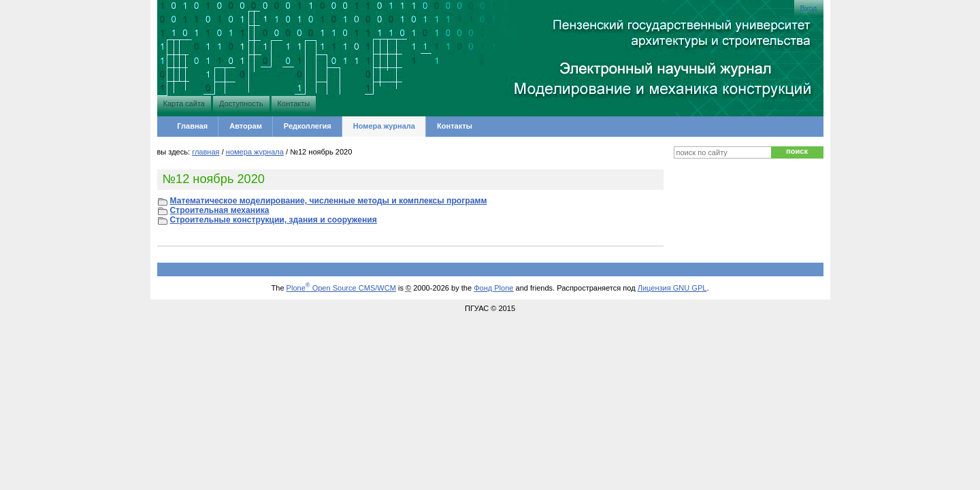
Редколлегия (308, 126)
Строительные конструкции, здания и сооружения (274, 220)
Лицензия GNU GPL (672, 288)
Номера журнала (384, 126)
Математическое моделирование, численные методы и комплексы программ (329, 201)
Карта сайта (184, 103)
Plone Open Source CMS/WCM (341, 288)
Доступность (241, 103)
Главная (192, 126)
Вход (809, 8)
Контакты (294, 103)
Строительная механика (220, 210)
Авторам (246, 126)
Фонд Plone (493, 288)
